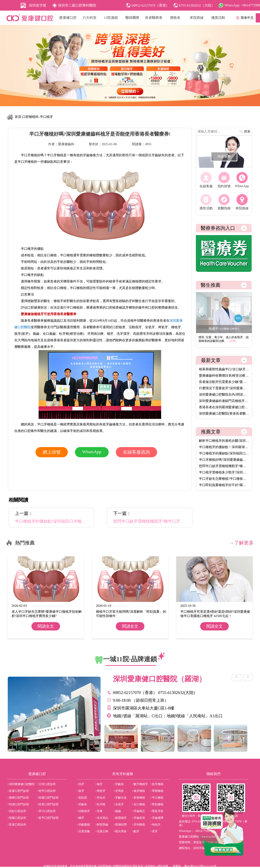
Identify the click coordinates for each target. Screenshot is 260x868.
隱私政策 (138, 866)
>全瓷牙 (119, 804)
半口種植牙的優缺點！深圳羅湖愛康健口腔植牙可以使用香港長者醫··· (224, 447)
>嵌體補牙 (120, 818)
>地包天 (155, 825)
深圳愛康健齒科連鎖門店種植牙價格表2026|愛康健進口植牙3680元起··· (224, 401)
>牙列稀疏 (138, 825)
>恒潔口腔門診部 (18, 804)
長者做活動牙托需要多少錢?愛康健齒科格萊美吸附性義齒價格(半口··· (224, 382)
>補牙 (99, 784)
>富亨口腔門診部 (48, 818)
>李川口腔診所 (47, 811)
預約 (238, 318)
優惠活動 (218, 18)
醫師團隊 (132, 18)
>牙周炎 (119, 791)
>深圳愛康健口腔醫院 (21, 784)
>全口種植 (138, 804)
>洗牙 (81, 784)
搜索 (247, 131)
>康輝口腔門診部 (18, 798)
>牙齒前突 (138, 818)
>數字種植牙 (140, 784)
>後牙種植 (138, 791)
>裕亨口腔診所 (47, 791)
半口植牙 (46, 117)
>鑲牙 (81, 818)
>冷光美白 (102, 818)
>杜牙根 (100, 804)
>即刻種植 (157, 804)
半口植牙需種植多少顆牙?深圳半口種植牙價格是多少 (224, 472)
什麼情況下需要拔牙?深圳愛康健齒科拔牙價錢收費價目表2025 (224, 388)
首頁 (18, 117)
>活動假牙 (84, 811)
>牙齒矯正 (138, 811)
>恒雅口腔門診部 (48, 798)
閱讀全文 (46, 626)
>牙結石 (100, 798)
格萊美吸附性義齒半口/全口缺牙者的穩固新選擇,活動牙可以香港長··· (224, 369)
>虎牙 (154, 831)
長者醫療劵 (154, 18)
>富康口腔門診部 (18, 791)
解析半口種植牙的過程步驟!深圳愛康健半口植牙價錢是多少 (224, 441)
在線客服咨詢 (136, 452)
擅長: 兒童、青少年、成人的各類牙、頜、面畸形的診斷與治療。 (225, 339)
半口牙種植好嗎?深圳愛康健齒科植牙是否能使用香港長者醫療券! (224, 460)
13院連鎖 (111, 18)
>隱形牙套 (157, 811)
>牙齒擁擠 (157, 818)
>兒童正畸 (102, 831)
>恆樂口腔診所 (17, 818)
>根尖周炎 (120, 831)
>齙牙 (136, 831)
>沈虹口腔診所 (17, 811)
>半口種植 (157, 798)
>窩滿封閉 (120, 825)
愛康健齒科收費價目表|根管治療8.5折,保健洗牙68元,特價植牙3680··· (224, 375)
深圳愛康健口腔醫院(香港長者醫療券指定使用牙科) (224, 413)
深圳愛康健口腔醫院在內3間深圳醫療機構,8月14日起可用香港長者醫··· (224, 394)
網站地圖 (163, 866)
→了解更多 (241, 543)
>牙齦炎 (119, 784)
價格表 (175, 18)
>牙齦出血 (120, 798)
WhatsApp (92, 452)
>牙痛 (99, 811)
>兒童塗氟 (84, 831)
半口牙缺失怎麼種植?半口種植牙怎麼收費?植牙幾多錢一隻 (224, 479)
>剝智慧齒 (102, 825)
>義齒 (117, 811)
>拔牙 (81, 791)
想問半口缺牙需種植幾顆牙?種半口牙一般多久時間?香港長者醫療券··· (224, 466)
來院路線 (197, 18)
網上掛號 (52, 452)
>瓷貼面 (82, 798)
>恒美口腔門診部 (48, 804)
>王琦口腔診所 (47, 784)
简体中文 (247, 18)
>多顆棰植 (138, 798)
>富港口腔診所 (17, 825)
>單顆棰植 (157, 791)
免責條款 (150, 866)
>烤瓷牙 (100, 791)
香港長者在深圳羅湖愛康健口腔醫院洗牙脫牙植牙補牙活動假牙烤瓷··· (224, 407)
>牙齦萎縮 (84, 825)
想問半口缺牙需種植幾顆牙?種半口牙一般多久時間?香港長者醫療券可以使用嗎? (185, 521)
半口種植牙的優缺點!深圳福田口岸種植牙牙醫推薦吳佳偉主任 (224, 453)
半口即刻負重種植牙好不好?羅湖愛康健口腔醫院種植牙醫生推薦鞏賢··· (224, 485)
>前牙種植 (157, 784)
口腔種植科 (30, 117)
